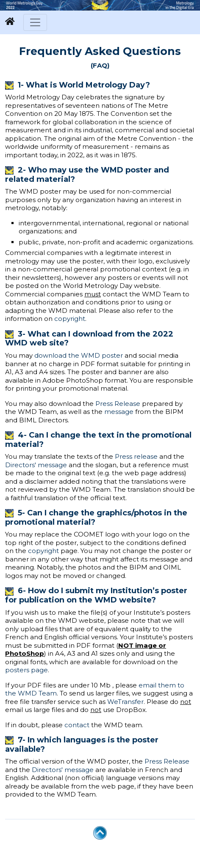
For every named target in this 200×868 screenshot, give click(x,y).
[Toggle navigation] (35, 22)
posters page (26, 670)
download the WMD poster (79, 355)
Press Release (118, 404)
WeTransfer (125, 702)
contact (77, 725)
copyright (70, 319)
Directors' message (36, 465)
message (119, 412)
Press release (136, 456)
